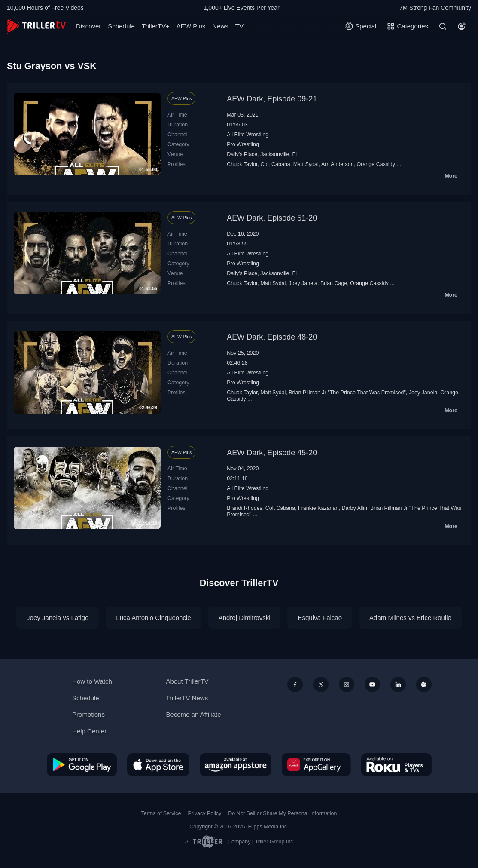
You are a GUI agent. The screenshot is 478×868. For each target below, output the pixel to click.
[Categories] (407, 26)
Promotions (88, 714)
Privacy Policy (204, 813)
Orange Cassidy (376, 164)
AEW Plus (191, 26)
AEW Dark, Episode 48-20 (272, 337)
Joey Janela (303, 283)
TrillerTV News (187, 698)
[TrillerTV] (36, 26)
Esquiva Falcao (320, 618)
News (220, 26)
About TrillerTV (187, 681)
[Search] (443, 26)
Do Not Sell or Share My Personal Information (282, 813)
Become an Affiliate (193, 714)
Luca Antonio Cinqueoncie (153, 618)
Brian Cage (334, 283)
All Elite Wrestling (248, 135)
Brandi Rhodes (245, 508)
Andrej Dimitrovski (245, 618)
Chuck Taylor (242, 164)
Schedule (121, 26)
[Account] (462, 26)
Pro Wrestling (243, 144)
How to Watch (92, 681)
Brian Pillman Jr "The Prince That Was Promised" (347, 393)
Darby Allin (354, 508)
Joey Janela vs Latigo (58, 618)
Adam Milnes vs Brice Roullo (410, 618)
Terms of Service (161, 813)
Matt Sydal (306, 164)
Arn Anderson (338, 164)
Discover (88, 26)
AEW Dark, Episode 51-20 (272, 218)
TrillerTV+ (156, 26)
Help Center (89, 731)
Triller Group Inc (274, 842)
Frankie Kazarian (318, 508)
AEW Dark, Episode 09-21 (272, 99)
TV (239, 26)
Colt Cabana (275, 164)
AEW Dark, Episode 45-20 (272, 453)
